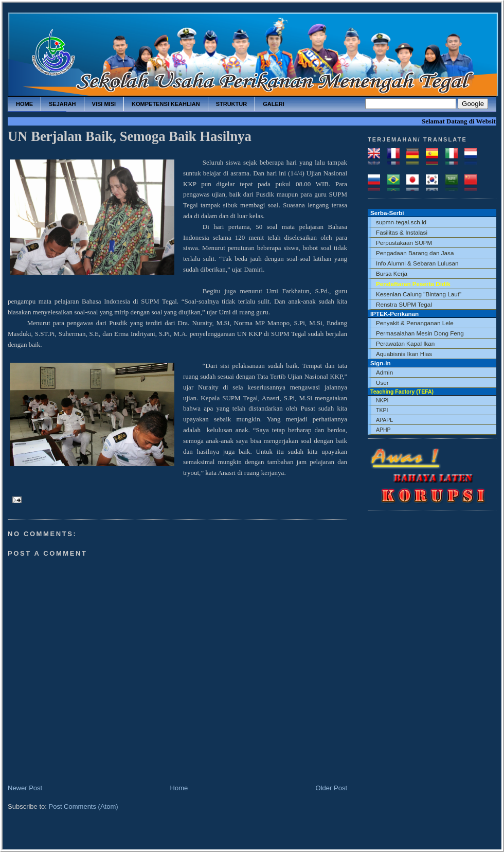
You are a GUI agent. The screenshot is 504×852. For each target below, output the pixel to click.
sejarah (62, 104)
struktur (232, 104)
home (24, 104)
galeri (274, 104)
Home (179, 788)
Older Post (331, 788)
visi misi (104, 104)
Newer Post (25, 788)
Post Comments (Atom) (84, 806)
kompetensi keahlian (166, 104)
